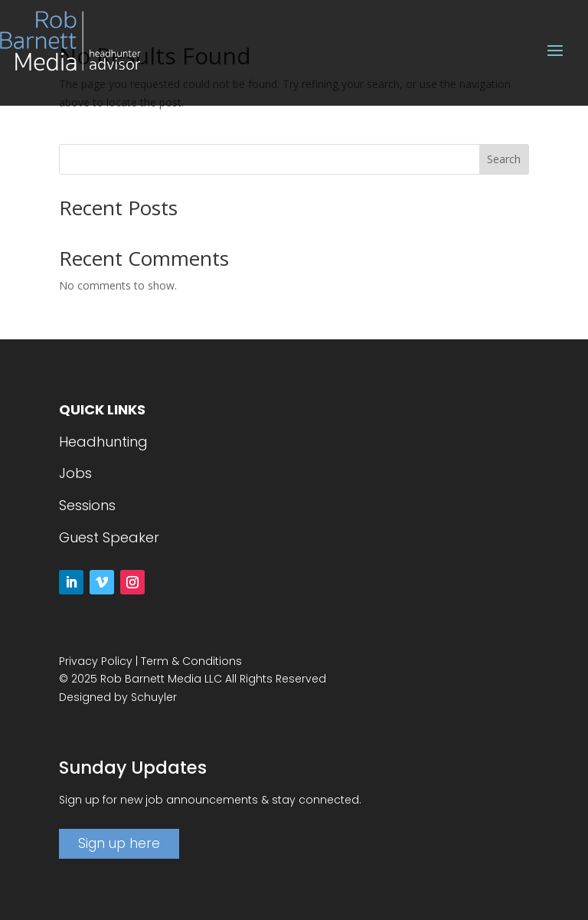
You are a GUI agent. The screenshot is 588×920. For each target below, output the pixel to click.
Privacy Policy (96, 661)
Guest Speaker (109, 537)
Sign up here (119, 843)
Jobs (75, 473)
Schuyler (154, 697)
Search (504, 159)
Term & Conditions (191, 661)
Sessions (87, 505)
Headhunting (103, 442)
